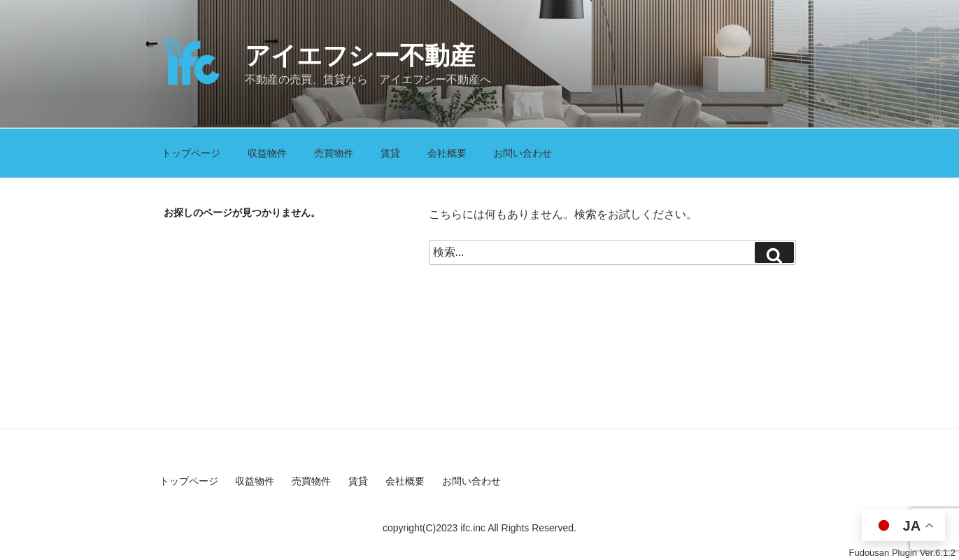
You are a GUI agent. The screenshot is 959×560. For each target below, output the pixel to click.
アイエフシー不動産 (360, 56)
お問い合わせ (523, 153)
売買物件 (334, 153)
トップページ (191, 153)
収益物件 (267, 153)
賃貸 (390, 153)
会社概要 (447, 153)
